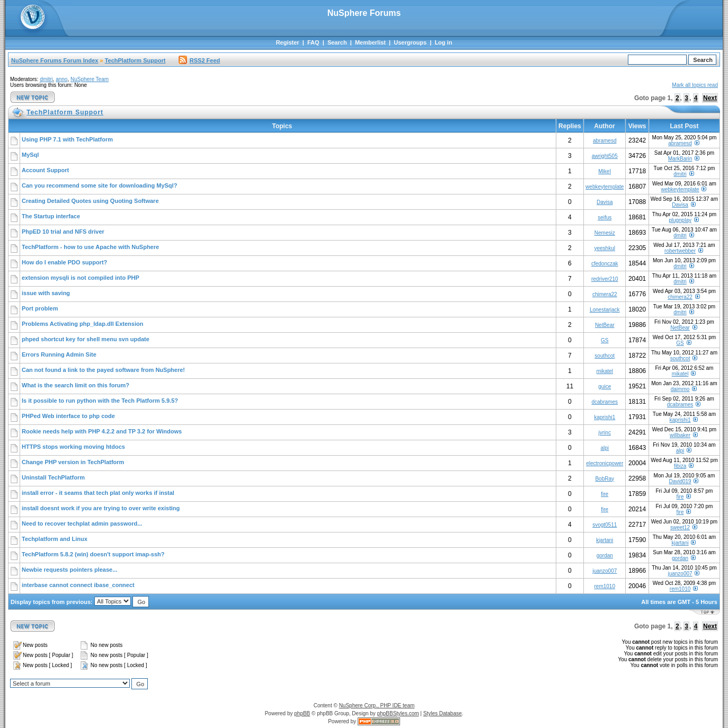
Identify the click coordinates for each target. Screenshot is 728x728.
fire (605, 494)
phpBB (302, 713)
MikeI (605, 171)
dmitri (46, 79)
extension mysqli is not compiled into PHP (81, 278)
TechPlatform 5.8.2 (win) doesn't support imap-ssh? (93, 554)
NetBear (605, 325)
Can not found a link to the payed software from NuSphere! (103, 370)
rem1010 (605, 586)
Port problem (40, 308)
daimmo (680, 389)
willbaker (680, 435)
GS (605, 340)
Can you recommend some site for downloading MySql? (99, 185)
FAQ (313, 42)
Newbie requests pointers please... (69, 570)
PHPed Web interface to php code (68, 416)
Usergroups (410, 42)
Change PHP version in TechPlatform (73, 462)
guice (605, 387)
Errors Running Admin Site (59, 354)
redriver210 (605, 279)
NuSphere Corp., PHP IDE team (377, 705)
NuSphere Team (90, 79)
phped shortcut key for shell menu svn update (86, 339)
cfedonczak (605, 264)
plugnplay (680, 220)
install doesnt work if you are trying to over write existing (101, 508)
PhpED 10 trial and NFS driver (63, 232)
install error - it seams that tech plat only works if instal (98, 493)
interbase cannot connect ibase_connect (78, 585)
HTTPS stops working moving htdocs (73, 447)
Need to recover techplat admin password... (82, 523)
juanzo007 (605, 571)
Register (288, 42)
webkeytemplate (605, 187)
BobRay (605, 479)
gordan (605, 556)
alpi (605, 448)
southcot (605, 356)
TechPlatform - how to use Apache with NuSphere (90, 247)
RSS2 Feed (199, 60)
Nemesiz (605, 233)
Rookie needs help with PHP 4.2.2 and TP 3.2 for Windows (102, 431)
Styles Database (443, 713)
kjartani (605, 540)
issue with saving (46, 293)
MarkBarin (680, 159)
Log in (443, 42)
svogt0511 (605, 525)
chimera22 (605, 294)
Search (337, 42)
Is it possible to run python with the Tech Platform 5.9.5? (100, 401)
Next (710, 98)
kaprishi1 (605, 417)
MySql (30, 155)
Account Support (45, 170)
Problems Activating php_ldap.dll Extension (82, 324)
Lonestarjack (605, 310)
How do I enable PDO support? (64, 262)
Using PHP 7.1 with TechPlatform (67, 139)
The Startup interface (51, 216)
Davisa (605, 202)
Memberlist (370, 42)
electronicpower (605, 463)
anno (61, 79)
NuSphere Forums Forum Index (55, 60)
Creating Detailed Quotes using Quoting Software (90, 201)
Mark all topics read (695, 85)
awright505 (605, 156)
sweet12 (680, 527)
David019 (680, 481)
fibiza (680, 466)
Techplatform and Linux (55, 539)
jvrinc (605, 433)
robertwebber (680, 251)
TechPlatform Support (135, 60)
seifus (605, 217)
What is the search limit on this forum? (76, 385)
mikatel (605, 371)
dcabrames (605, 402)
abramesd (605, 141)
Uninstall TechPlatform (53, 477)
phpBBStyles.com (398, 713)
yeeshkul (605, 248)
